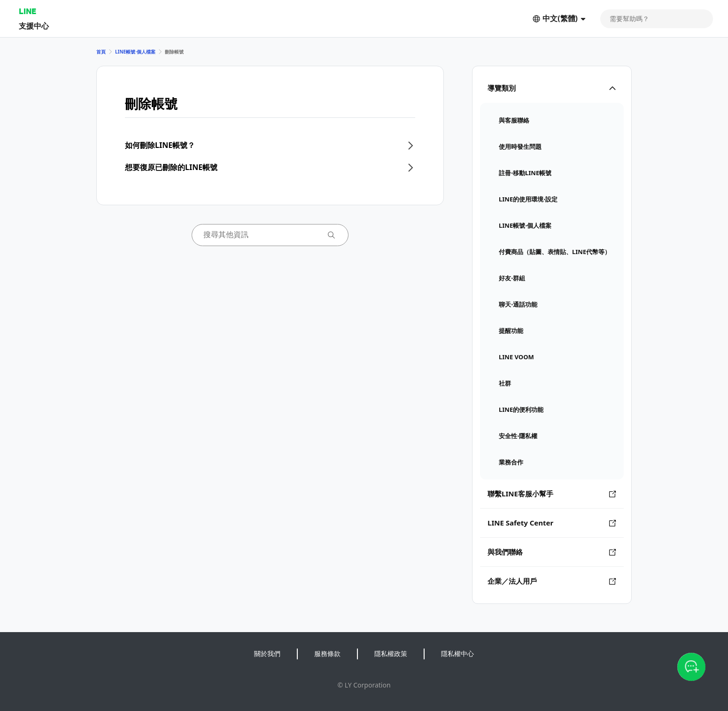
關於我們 (267, 653)
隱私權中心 (457, 653)
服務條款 (327, 653)
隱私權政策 (391, 653)
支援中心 (34, 26)
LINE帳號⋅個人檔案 (135, 52)
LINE (27, 11)
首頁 (101, 52)
